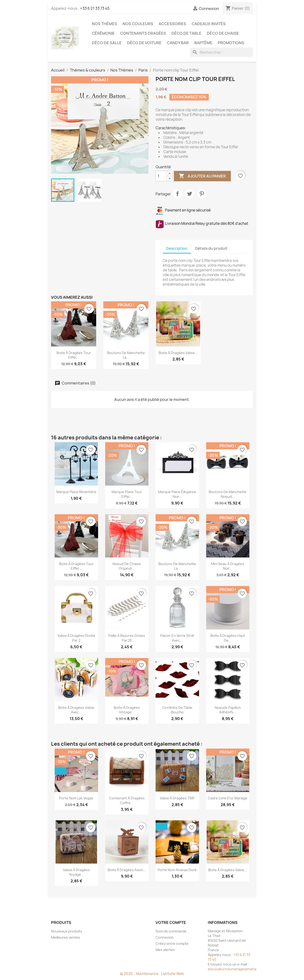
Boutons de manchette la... (126, 355)
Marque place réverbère (76, 492)
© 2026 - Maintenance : (140, 974)
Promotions (231, 43)
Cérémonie (103, 33)
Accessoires (172, 24)
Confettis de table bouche (177, 710)
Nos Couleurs (138, 24)
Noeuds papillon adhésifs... (228, 710)
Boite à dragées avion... (127, 870)
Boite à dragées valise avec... (76, 710)
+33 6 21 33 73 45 (95, 8)
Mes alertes (165, 950)
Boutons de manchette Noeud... (228, 494)
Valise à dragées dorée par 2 (76, 638)
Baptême (203, 43)
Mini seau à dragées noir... (228, 566)
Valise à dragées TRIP (177, 798)
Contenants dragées (143, 33)
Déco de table (186, 33)
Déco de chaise (223, 33)
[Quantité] (161, 176)
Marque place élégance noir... (177, 494)
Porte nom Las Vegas (76, 798)
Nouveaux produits (67, 931)
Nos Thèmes (104, 24)
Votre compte (171, 922)
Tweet (190, 194)
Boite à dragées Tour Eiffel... (74, 355)
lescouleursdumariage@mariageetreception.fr (246, 969)
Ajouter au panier (202, 176)
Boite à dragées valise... (178, 353)
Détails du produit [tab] (211, 248)
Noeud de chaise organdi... (127, 566)
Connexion (165, 937)
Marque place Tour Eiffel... (127, 494)
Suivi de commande (171, 931)
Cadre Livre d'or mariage (228, 798)
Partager (177, 194)
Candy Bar (178, 43)
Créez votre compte (172, 944)
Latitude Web (173, 974)
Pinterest (202, 194)
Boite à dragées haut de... (228, 638)
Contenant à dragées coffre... (127, 800)
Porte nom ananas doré (177, 870)
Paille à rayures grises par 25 (127, 638)
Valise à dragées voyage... (76, 872)
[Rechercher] (222, 52)
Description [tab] (177, 248)
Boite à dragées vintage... (127, 710)
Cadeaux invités (209, 24)
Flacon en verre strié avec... (177, 638)
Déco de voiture (144, 43)
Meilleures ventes (66, 937)
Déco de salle (107, 43)
